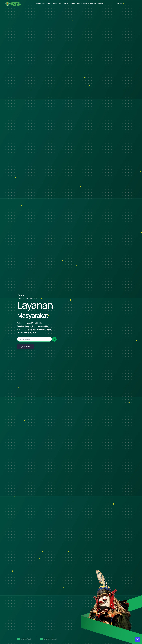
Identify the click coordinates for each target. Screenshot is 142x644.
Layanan (72, 4)
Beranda (38, 4)
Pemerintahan (52, 4)
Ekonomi (79, 4)
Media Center (63, 4)
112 (119, 4)
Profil (44, 4)
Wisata (90, 4)
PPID (85, 4)
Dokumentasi (99, 4)
